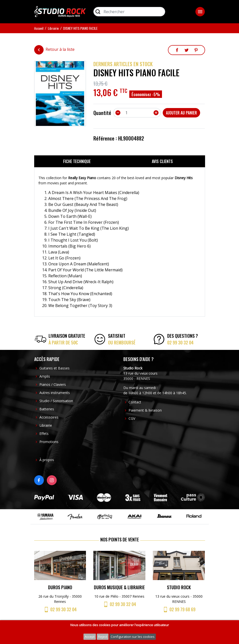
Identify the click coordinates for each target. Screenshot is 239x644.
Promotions (49, 442)
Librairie (46, 425)
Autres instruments (55, 393)
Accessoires (49, 417)
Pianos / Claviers (53, 384)
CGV (132, 418)
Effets (44, 434)
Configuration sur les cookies (133, 637)
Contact (135, 402)
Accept (90, 637)
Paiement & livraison (145, 410)
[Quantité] (137, 113)
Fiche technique (77, 161)
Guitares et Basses (54, 368)
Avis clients (162, 161)
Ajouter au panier (181, 113)
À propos (47, 460)
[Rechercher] (129, 12)
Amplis (45, 376)
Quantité (102, 113)
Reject (103, 637)
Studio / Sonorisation (56, 401)
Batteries (47, 409)
